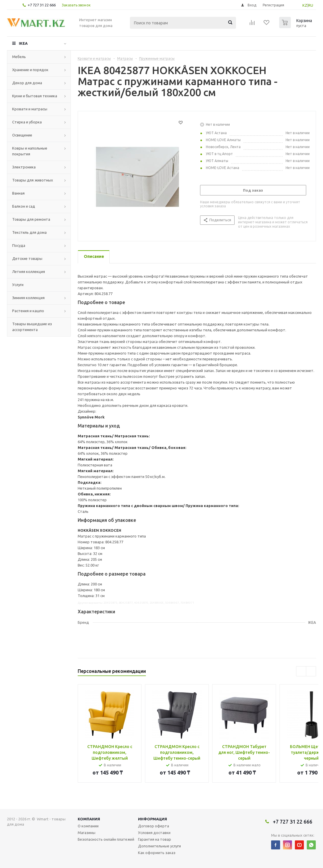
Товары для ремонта (31, 219)
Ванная (18, 193)
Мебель (19, 57)
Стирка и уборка (27, 122)
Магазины (87, 833)
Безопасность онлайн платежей (106, 839)
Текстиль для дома (29, 232)
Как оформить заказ (157, 853)
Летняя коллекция (29, 272)
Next (311, 671)
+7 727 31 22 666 (42, 5)
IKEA (23, 43)
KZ (305, 5)
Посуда (19, 245)
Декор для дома (27, 83)
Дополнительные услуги (159, 846)
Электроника (24, 167)
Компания (89, 819)
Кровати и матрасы (30, 109)
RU (311, 5)
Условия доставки (154, 833)
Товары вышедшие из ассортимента (32, 327)
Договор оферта (154, 826)
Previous (301, 671)
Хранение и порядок (30, 70)
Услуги (18, 285)
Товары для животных (33, 180)
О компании (88, 826)
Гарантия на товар (155, 839)
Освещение (22, 135)
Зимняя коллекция (28, 298)
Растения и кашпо (28, 311)
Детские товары (27, 258)
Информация (153, 819)
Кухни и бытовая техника (35, 96)
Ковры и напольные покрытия (30, 151)
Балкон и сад (24, 206)
